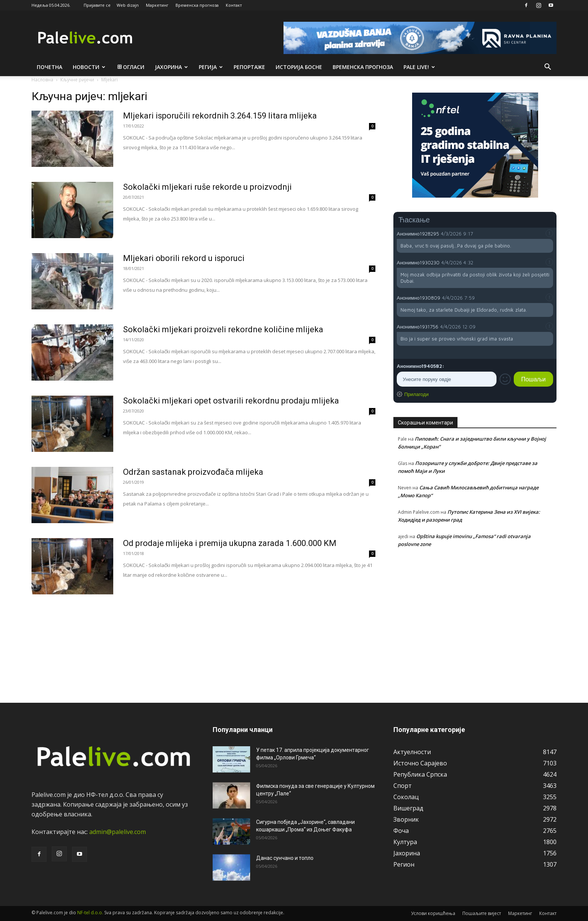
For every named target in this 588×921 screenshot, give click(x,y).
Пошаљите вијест (482, 913)
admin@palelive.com (118, 832)
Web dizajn (128, 5)
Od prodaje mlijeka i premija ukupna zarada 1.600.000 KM (230, 543)
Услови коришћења (433, 913)
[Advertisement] (475, 621)
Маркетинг (157, 5)
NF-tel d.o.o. (90, 913)
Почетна (49, 67)
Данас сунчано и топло (285, 858)
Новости (89, 67)
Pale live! (419, 67)
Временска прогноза (197, 5)
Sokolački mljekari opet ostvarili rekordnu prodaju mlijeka (231, 401)
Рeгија (211, 67)
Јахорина (171, 67)
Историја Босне (299, 67)
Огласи (130, 67)
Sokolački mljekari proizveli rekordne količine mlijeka (223, 329)
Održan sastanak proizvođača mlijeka (193, 472)
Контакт (234, 5)
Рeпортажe (249, 67)
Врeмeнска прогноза (363, 67)
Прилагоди (416, 394)
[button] (547, 67)
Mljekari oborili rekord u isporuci (184, 258)
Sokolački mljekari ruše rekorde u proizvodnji (207, 187)
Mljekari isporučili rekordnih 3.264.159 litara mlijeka (220, 116)
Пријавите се (97, 5)
